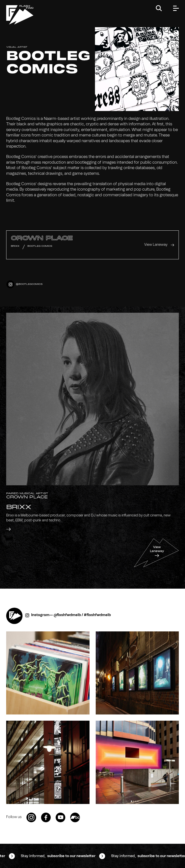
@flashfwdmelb (67, 615)
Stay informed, (58, 856)
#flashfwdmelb (97, 615)
